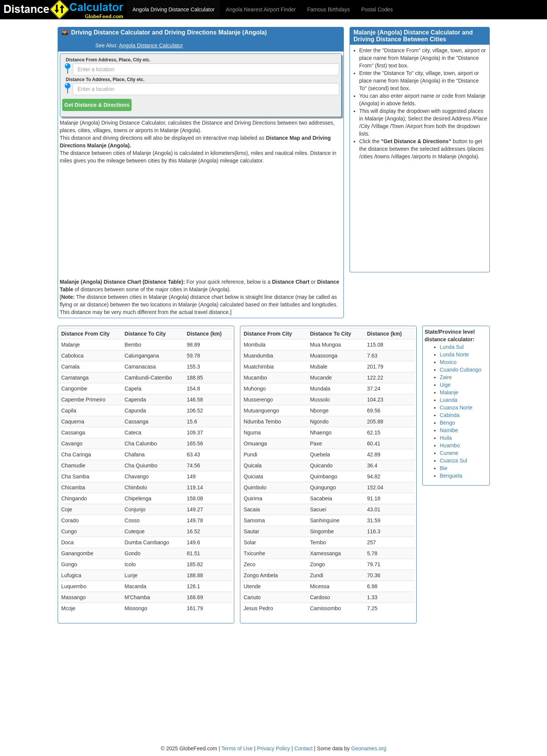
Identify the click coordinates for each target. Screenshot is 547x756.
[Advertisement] (201, 221)
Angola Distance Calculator (151, 45)
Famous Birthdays (328, 9)
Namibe (449, 430)
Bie (444, 468)
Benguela (451, 476)
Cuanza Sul (453, 461)
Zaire (446, 377)
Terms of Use (238, 748)
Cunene (449, 453)
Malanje (449, 392)
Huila (446, 438)
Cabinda (450, 415)
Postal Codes (377, 9)
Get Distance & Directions (97, 105)
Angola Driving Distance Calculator (174, 9)
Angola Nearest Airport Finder (261, 9)
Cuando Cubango (461, 370)
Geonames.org (369, 748)
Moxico (448, 362)
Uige (445, 385)
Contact (303, 748)
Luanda (449, 400)
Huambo (450, 445)
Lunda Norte (454, 355)
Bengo (447, 423)
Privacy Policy (274, 748)
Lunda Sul (452, 347)
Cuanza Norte (456, 408)
